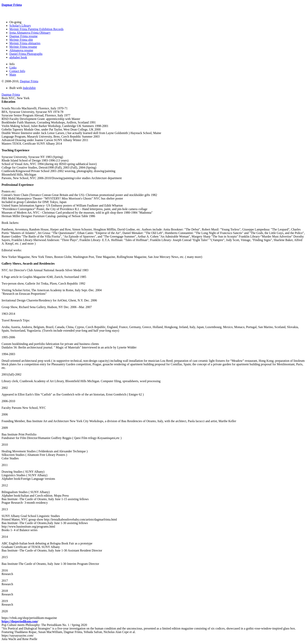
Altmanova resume (21, 50)
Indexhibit (29, 88)
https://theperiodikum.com (19, 621)
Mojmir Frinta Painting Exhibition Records (36, 29)
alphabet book (18, 57)
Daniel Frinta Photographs (26, 54)
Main (13, 75)
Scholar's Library (20, 26)
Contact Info (17, 71)
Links (13, 68)
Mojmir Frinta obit (21, 40)
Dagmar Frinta (29, 81)
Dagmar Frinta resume (23, 36)
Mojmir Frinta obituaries (25, 43)
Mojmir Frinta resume (23, 47)
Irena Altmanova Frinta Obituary (30, 33)
